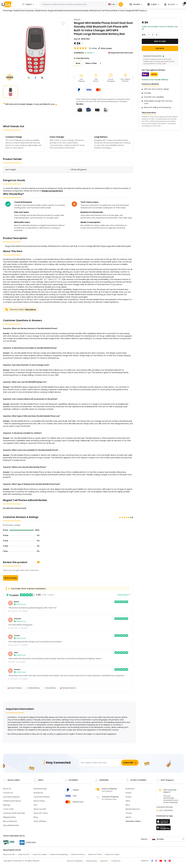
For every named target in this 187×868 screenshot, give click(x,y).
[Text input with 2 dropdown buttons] (74, 4)
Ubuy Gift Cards (41, 813)
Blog (36, 817)
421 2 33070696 (166, 810)
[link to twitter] (42, 78)
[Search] (121, 4)
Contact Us (8, 793)
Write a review (11, 578)
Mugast (77, 19)
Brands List (38, 793)
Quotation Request (11, 797)
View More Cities (133, 821)
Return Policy (39, 801)
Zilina (128, 801)
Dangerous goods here (52, 191)
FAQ (35, 805)
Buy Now (80, 104)
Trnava (129, 813)
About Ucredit (40, 809)
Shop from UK (24, 854)
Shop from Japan (40, 854)
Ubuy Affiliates (40, 821)
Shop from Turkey (112, 854)
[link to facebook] (35, 78)
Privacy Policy (91, 861)
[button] (136, 4)
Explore (27, 4)
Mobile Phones (41, 11)
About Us (7, 789)
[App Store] (163, 822)
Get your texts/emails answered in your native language (171, 799)
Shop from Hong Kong (59, 854)
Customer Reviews (42, 797)
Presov (129, 797)
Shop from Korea (78, 854)
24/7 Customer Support (170, 791)
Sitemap (7, 805)
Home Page (8, 11)
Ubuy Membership (11, 825)
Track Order (8, 809)
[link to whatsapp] (29, 78)
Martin (128, 817)
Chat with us (30, 309)
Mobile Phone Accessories (24, 11)
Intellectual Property (12, 801)
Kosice (128, 793)
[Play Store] (163, 829)
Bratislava (130, 789)
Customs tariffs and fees (14, 813)
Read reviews (124, 595)
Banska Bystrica (133, 809)
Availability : (79, 53)
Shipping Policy (9, 817)
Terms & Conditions (75, 861)
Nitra (128, 805)
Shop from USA (9, 854)
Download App (40, 789)
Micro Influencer (10, 821)
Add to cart (160, 41)
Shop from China (95, 854)
